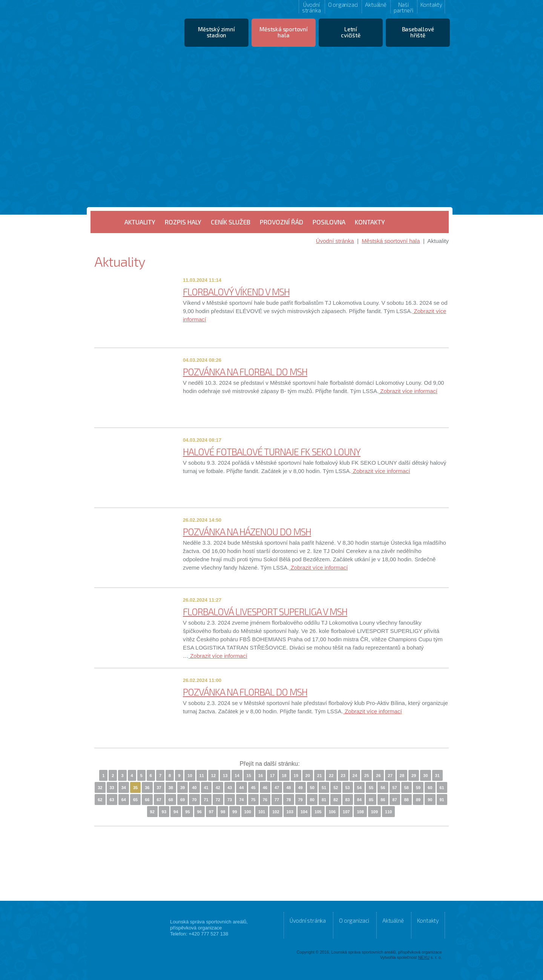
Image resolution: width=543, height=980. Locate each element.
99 (235, 812)
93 (164, 812)
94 (176, 812)
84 (359, 800)
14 (237, 776)
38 (171, 788)
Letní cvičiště (350, 32)
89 (418, 800)
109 (374, 812)
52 (336, 788)
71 (206, 800)
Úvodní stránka (311, 7)
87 (395, 800)
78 (288, 800)
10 (190, 776)
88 (406, 800)
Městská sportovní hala (284, 32)
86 (383, 800)
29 (414, 776)
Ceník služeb (231, 222)
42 (218, 788)
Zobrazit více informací (408, 391)
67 (159, 800)
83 (348, 800)
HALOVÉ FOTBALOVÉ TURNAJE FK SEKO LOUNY (272, 452)
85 (371, 800)
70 (194, 800)
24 (355, 776)
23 (343, 776)
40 (194, 788)
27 (390, 776)
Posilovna (329, 222)
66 (147, 800)
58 (406, 788)
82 (336, 800)
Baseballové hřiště (418, 32)
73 (230, 800)
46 (265, 788)
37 (159, 788)
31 (437, 776)
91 (442, 800)
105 (318, 812)
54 (359, 788)
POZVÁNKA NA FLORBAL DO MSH (245, 372)
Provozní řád (281, 222)
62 (100, 800)
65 (135, 800)
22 (331, 776)
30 (425, 776)
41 (206, 788)
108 (360, 812)
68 (171, 800)
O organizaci (343, 5)
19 (296, 776)
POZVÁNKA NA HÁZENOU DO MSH (247, 531)
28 (402, 776)
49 (301, 788)
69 (183, 800)
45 (253, 788)
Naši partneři (403, 7)
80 (312, 800)
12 (213, 776)
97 (211, 812)
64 (124, 800)
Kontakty (431, 5)
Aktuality (140, 222)
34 (124, 788)
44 (241, 788)
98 (223, 812)
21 (319, 776)
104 (304, 812)
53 (348, 788)
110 (388, 812)
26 (378, 776)
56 (383, 788)
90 (430, 800)
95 (187, 812)
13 (225, 776)
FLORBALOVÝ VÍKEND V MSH (236, 292)
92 (152, 812)
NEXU (424, 957)
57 (395, 788)
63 (112, 800)
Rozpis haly (183, 222)
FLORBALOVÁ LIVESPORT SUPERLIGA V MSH (265, 611)
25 (367, 776)
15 (249, 776)
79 (301, 800)
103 (290, 812)
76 (265, 800)
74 (241, 800)
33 (112, 788)
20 (308, 776)
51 (324, 788)
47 (277, 788)
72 (218, 800)
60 (430, 788)
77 (277, 800)
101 (262, 812)
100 (248, 812)
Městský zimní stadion (216, 32)
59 (418, 788)
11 (202, 776)
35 (135, 788)
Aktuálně (376, 5)
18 (284, 776)
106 (332, 812)
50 (312, 788)
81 (324, 800)
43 (230, 788)
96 (199, 812)
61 (442, 788)
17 (272, 776)
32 (100, 788)
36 (147, 788)
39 (183, 788)
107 (346, 812)
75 (253, 800)
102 (276, 812)
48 (288, 788)
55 (371, 788)
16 (261, 776)
